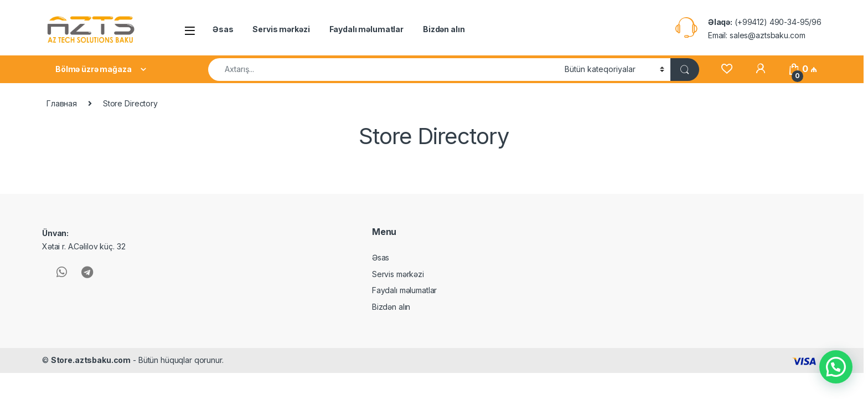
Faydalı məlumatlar (366, 29)
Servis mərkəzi (281, 29)
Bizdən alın (444, 29)
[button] (836, 367)
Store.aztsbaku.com (91, 360)
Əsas (223, 29)
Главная (62, 103)
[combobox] (383, 70)
